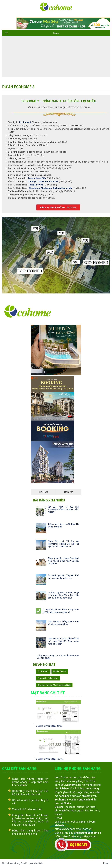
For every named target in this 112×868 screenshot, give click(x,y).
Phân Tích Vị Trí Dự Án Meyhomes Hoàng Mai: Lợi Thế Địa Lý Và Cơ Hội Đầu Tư (63, 544)
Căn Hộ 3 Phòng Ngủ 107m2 (50, 759)
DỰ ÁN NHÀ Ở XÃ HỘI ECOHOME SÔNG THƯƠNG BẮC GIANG (63, 510)
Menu (56, 33)
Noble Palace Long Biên (14, 863)
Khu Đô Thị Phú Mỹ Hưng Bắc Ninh (54, 685)
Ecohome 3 (43, 671)
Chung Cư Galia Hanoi (48, 678)
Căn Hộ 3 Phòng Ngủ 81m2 (49, 726)
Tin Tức (43, 492)
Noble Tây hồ (60, 671)
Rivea (106, 863)
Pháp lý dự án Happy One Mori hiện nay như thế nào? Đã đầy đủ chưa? (63, 561)
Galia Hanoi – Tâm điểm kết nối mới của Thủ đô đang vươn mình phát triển (63, 641)
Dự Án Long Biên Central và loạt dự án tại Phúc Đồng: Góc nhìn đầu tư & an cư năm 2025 (63, 595)
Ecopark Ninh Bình (34, 863)
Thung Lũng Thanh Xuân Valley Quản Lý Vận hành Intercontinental (61, 611)
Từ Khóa (69, 492)
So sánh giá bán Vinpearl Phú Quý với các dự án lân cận (63, 577)
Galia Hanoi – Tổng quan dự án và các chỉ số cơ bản (63, 623)
